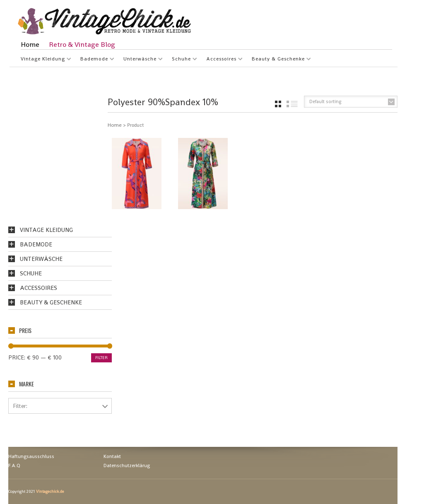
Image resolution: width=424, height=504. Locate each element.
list (292, 104)
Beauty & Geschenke (278, 60)
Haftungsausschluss (31, 456)
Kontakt (112, 456)
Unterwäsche (140, 60)
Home (30, 44)
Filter (101, 358)
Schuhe (181, 60)
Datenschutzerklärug (127, 465)
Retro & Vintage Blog (82, 44)
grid (278, 104)
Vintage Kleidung (43, 60)
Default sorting (325, 101)
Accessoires (221, 60)
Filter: (20, 406)
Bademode (94, 60)
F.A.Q (14, 465)
